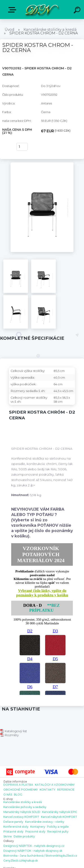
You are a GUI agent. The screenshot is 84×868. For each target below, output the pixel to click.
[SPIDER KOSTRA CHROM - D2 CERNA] (42, 164)
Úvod (10, 30)
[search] (78, 11)
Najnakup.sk (30, 861)
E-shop (13, 10)
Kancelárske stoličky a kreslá (50, 30)
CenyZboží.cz (13, 861)
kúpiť (7, 147)
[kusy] (22, 147)
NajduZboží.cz (68, 856)
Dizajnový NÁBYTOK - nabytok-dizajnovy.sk (33, 851)
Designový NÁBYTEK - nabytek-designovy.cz (34, 846)
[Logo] (42, 9)
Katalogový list (13, 731)
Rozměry (9, 735)
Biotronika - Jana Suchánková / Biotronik (31, 856)
